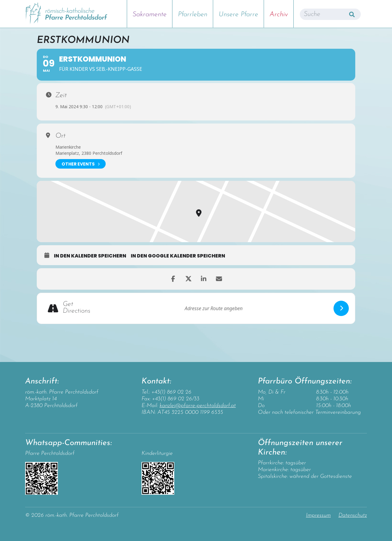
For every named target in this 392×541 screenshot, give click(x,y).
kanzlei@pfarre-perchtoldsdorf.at (198, 406)
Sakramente (150, 15)
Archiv (279, 15)
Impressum (318, 515)
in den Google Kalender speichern (178, 256)
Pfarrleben (193, 15)
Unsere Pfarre (238, 15)
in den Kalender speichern (90, 256)
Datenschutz (353, 515)
